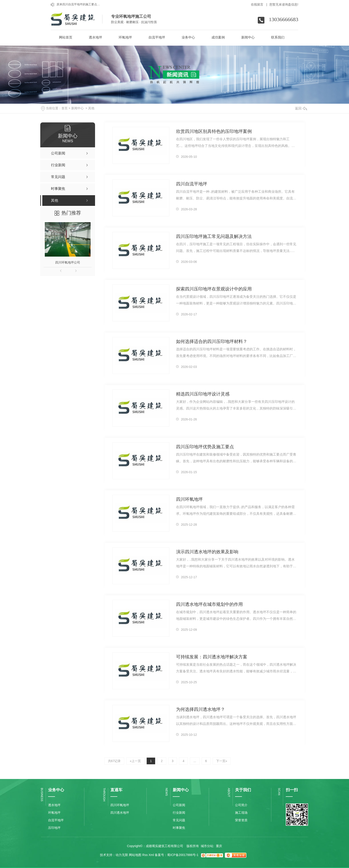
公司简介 (241, 805)
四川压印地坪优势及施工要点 (205, 447)
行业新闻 (179, 813)
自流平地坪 (56, 820)
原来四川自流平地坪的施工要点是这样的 (79, 4)
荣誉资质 (241, 820)
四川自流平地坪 (192, 184)
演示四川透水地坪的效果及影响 (207, 552)
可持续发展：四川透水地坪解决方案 (212, 657)
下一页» (222, 761)
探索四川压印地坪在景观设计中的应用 (214, 289)
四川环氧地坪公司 (68, 262)
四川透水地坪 (120, 813)
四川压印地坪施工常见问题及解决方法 (214, 236)
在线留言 (259, 4)
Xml (151, 855)
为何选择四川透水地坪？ (201, 709)
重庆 (219, 846)
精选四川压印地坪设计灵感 (203, 394)
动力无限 (122, 855)
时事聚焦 (179, 828)
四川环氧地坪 (189, 499)
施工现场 (241, 813)
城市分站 (207, 846)
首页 (65, 108)
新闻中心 (77, 108)
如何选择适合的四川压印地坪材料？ (212, 341)
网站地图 (135, 855)
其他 (91, 108)
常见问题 (179, 820)
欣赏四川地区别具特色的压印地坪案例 (214, 131)
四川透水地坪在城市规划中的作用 (209, 604)
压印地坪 (54, 828)
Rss (145, 855)
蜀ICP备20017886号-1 (183, 855)
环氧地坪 (54, 813)
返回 (301, 108)
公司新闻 (179, 805)
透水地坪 (54, 805)
